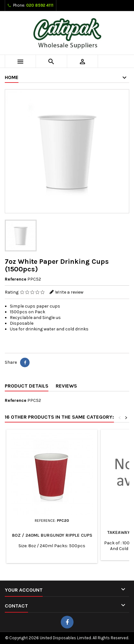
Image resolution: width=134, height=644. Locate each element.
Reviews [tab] (66, 386)
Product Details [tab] (27, 386)
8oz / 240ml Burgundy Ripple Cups (52, 535)
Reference (16, 279)
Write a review (69, 292)
